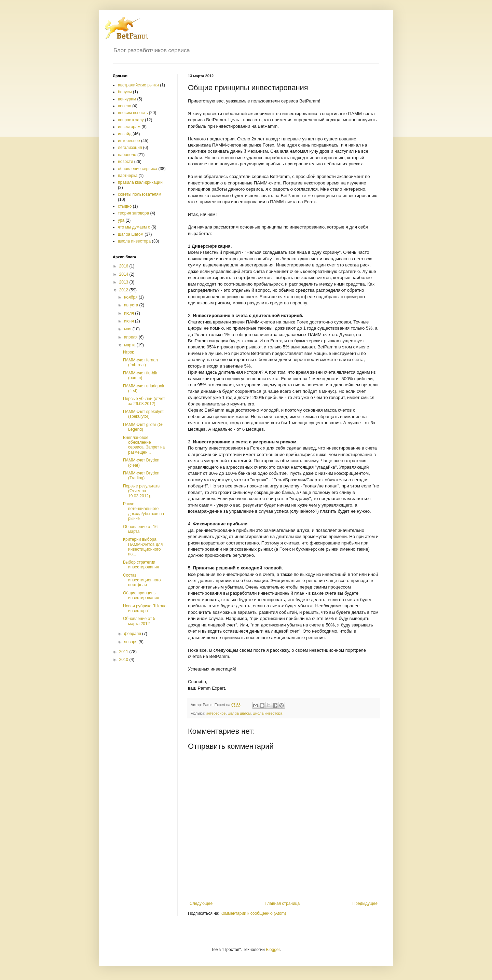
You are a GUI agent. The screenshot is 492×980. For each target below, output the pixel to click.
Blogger (273, 950)
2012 (124, 290)
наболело (127, 155)
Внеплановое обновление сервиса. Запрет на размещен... (144, 445)
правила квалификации (140, 182)
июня (129, 321)
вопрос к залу (131, 120)
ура (121, 220)
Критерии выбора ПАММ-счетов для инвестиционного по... (143, 547)
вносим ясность (133, 113)
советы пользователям (140, 194)
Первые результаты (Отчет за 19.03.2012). (142, 491)
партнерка (128, 176)
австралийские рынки (138, 85)
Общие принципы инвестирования (141, 595)
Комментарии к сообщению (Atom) (253, 913)
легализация (130, 148)
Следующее (201, 903)
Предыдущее (365, 903)
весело (125, 106)
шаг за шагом (239, 713)
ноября (131, 297)
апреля (131, 337)
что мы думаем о (134, 227)
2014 (124, 274)
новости (125, 162)
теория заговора (133, 213)
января (131, 642)
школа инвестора (268, 713)
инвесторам (129, 127)
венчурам (127, 99)
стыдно (125, 206)
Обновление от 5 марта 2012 (139, 621)
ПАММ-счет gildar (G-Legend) (143, 427)
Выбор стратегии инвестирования (141, 565)
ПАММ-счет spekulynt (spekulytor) (143, 414)
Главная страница (283, 903)
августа (132, 305)
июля (129, 313)
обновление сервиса (138, 169)
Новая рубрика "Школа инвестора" (145, 608)
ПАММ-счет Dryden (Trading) (141, 475)
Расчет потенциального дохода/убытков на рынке (143, 511)
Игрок (128, 352)
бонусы (125, 92)
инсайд (125, 134)
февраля (133, 634)
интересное (216, 713)
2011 (124, 652)
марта (130, 345)
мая (128, 329)
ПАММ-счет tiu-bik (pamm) (140, 375)
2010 (124, 660)
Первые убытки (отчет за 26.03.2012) (144, 401)
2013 (124, 282)
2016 (124, 266)
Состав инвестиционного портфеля (142, 580)
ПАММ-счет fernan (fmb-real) (140, 362)
